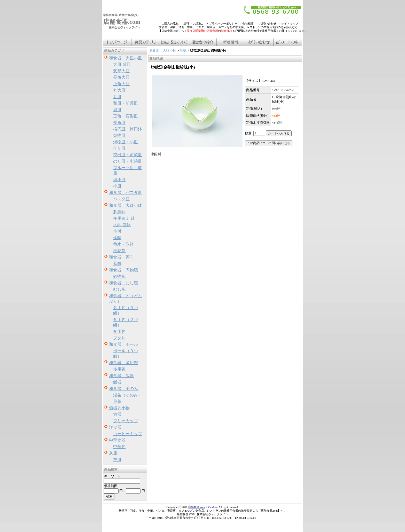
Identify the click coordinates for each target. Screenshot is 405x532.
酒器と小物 (119, 408)
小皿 (117, 186)
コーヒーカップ (128, 434)
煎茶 (117, 401)
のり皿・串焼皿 (128, 161)
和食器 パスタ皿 (126, 193)
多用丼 (119, 331)
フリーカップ (126, 421)
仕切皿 (119, 148)
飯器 (117, 382)
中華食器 (117, 440)
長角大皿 (121, 77)
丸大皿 (119, 90)
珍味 (117, 238)
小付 (117, 231)
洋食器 (115, 427)
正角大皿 (121, 84)
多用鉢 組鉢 (124, 218)
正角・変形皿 (126, 116)
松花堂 (119, 251)
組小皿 (119, 180)
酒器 (117, 414)
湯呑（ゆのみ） (128, 395)
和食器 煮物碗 (123, 270)
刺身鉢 (119, 212)
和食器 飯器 (121, 376)
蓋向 (117, 264)
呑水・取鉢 (123, 244)
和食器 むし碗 (123, 283)
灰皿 (113, 453)
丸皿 (117, 97)
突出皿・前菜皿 (128, 155)
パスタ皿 (121, 199)
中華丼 (119, 447)
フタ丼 (119, 338)
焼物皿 (119, 135)
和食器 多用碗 (123, 363)
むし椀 (119, 289)
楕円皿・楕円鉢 (128, 129)
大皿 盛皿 (122, 64)
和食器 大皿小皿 (126, 58)
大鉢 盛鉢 (122, 225)
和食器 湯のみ (123, 389)
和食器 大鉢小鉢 (126, 205)
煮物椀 (119, 276)
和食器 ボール (123, 344)
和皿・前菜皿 (126, 103)
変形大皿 (121, 71)
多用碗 (119, 369)
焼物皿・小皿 (126, 142)
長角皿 (119, 123)
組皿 (117, 110)
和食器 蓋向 (121, 257)
